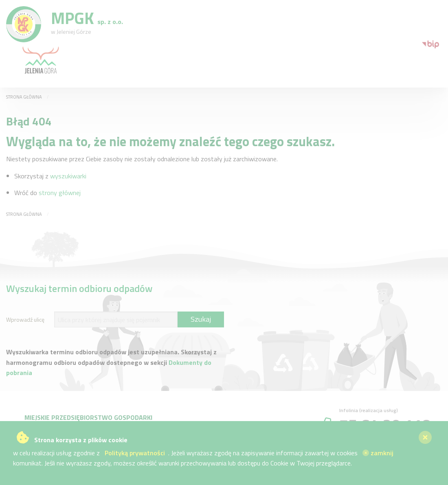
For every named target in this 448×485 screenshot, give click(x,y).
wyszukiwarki (68, 176)
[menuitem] (425, 44)
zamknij (378, 453)
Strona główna (24, 97)
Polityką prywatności (135, 453)
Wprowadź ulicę (25, 319)
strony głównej (60, 193)
